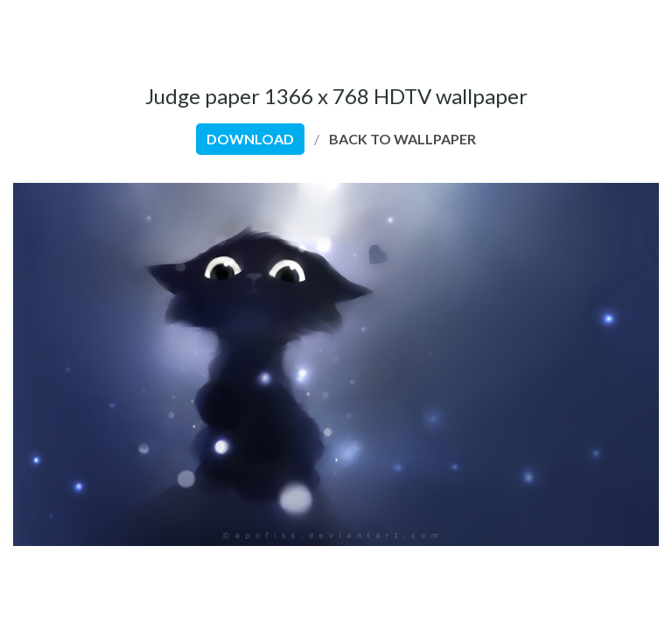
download (250, 139)
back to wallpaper (402, 139)
